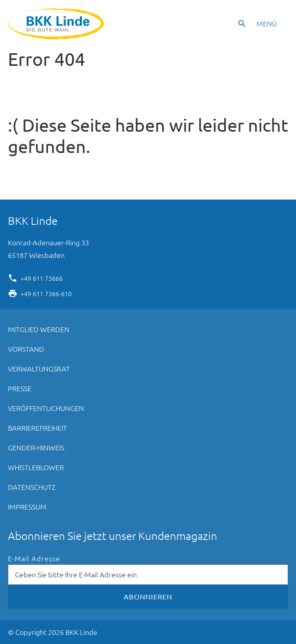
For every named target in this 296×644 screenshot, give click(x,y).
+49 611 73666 (42, 278)
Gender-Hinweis (36, 447)
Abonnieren (148, 596)
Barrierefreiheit (37, 428)
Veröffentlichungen (46, 408)
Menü (267, 23)
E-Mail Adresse (34, 559)
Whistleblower (36, 467)
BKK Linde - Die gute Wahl (57, 24)
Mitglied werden (39, 329)
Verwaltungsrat (39, 369)
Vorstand (26, 349)
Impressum (27, 507)
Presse (20, 388)
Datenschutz (32, 487)
